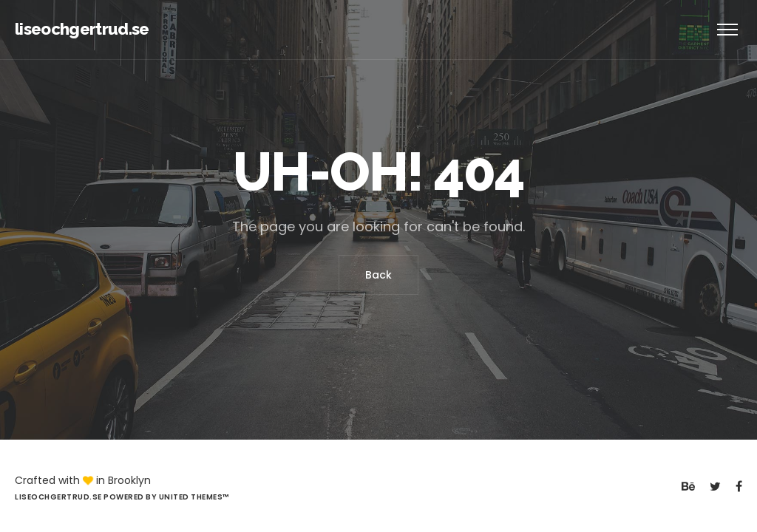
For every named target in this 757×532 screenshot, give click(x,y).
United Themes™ (194, 497)
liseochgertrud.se (82, 29)
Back (378, 275)
